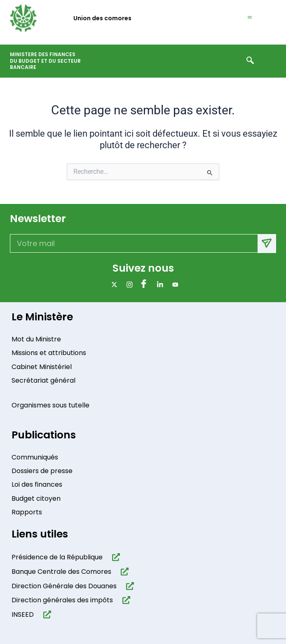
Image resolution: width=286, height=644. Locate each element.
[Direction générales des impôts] (125, 600)
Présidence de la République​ (57, 557)
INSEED (23, 614)
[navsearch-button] (250, 61)
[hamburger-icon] (250, 18)
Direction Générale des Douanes (64, 586)
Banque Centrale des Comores (61, 572)
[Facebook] (143, 284)
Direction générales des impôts (62, 600)
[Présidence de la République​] (114, 557)
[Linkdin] (158, 284)
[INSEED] (46, 614)
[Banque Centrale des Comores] (123, 572)
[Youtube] (174, 284)
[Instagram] (128, 284)
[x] (113, 284)
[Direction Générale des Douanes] (128, 586)
